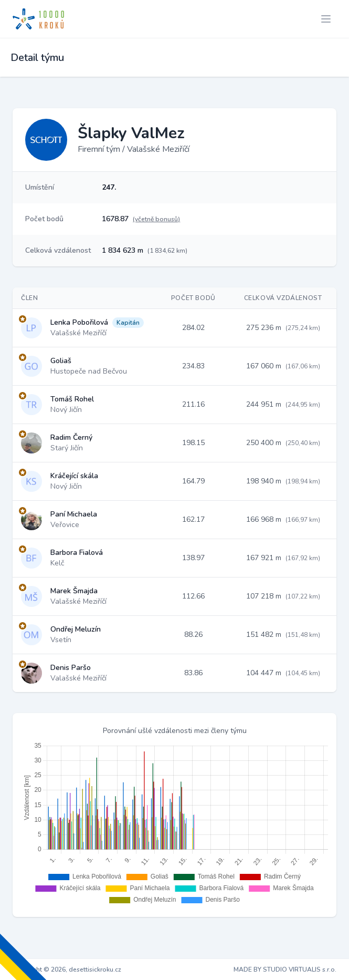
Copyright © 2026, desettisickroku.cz (67, 969)
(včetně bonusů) (156, 219)
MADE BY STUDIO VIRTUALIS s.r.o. (285, 969)
